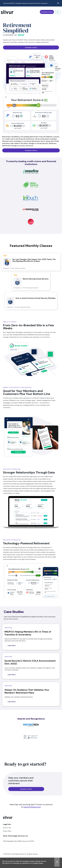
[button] (57, 862)
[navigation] (10, 12)
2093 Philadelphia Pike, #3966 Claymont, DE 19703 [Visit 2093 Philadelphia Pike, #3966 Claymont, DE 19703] (19, 841)
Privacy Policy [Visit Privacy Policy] (7, 831)
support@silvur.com (32, 807)
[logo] (8, 819)
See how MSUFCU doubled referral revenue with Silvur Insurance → (26, 3)
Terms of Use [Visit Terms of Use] (7, 828)
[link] (31, 262)
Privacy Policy (38, 863)
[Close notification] (58, 3)
